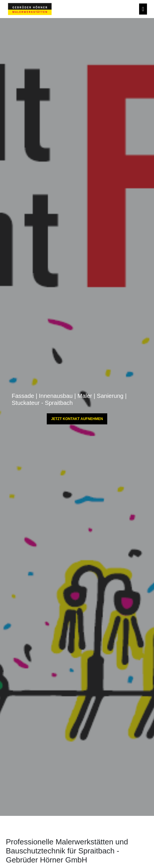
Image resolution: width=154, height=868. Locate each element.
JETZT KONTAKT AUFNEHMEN (77, 419)
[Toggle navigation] (143, 9)
